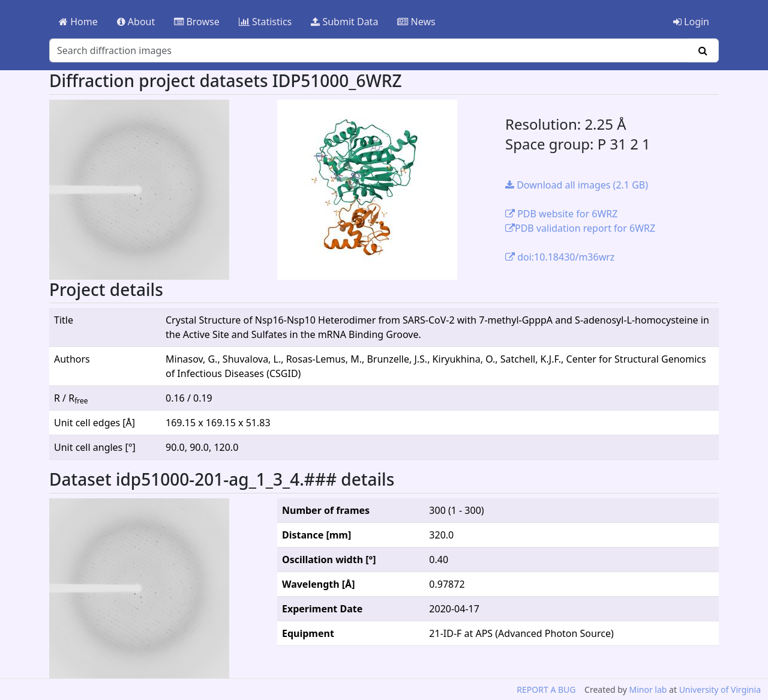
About (136, 22)
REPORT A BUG (546, 689)
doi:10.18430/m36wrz (560, 257)
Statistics (265, 22)
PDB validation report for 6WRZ (580, 228)
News (416, 22)
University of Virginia (720, 689)
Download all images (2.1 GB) (577, 185)
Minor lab (648, 689)
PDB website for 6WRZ (561, 214)
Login (691, 22)
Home (78, 22)
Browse (196, 22)
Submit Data (344, 22)
